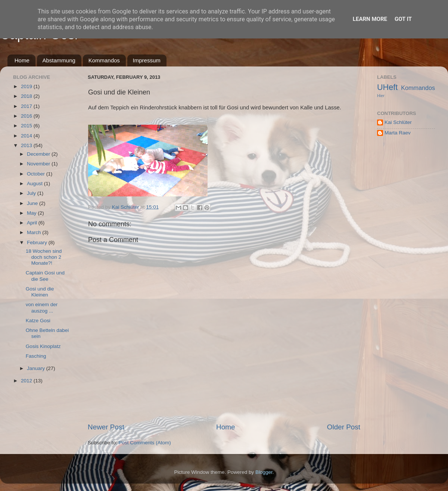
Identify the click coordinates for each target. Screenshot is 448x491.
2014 (27, 136)
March (35, 232)
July (32, 193)
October (37, 174)
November (39, 164)
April (33, 223)
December (39, 154)
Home (22, 60)
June (33, 203)
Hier (381, 96)
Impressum (147, 60)
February (38, 243)
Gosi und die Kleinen (40, 292)
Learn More (370, 19)
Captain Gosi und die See (45, 276)
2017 (27, 106)
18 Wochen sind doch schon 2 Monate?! (44, 257)
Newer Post (106, 427)
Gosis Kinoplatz (43, 346)
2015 (27, 126)
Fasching (36, 356)
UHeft (387, 87)
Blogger (264, 472)
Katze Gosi (38, 321)
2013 (27, 145)
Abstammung (59, 60)
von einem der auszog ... (42, 307)
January (37, 368)
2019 (27, 86)
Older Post (344, 427)
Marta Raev (398, 133)
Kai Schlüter (398, 122)
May (32, 213)
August (35, 184)
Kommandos (104, 60)
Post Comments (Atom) (145, 443)
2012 (27, 381)
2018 (27, 96)
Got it (403, 19)
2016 (27, 116)
